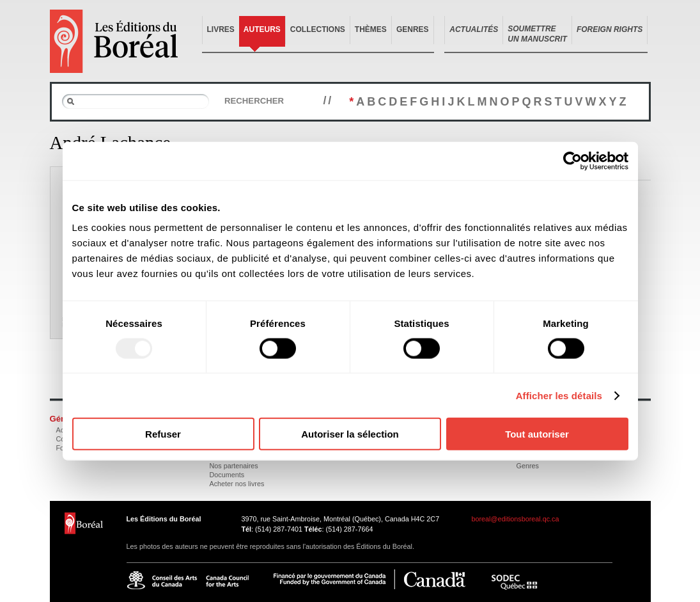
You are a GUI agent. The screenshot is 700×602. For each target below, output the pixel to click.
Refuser (163, 434)
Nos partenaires (234, 466)
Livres (221, 29)
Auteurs (262, 29)
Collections (318, 29)
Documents (227, 475)
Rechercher (254, 101)
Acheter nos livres (237, 484)
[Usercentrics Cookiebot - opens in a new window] (572, 161)
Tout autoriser (537, 434)
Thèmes (371, 29)
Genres (413, 29)
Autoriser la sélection (350, 434)
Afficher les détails (559, 395)
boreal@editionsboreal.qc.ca (516, 519)
